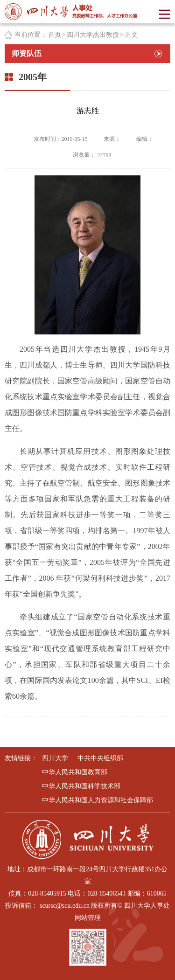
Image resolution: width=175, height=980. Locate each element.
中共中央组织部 (100, 758)
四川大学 (55, 758)
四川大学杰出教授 (93, 35)
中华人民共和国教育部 (75, 772)
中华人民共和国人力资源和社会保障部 (98, 800)
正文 (131, 35)
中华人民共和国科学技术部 (81, 786)
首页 (55, 35)
